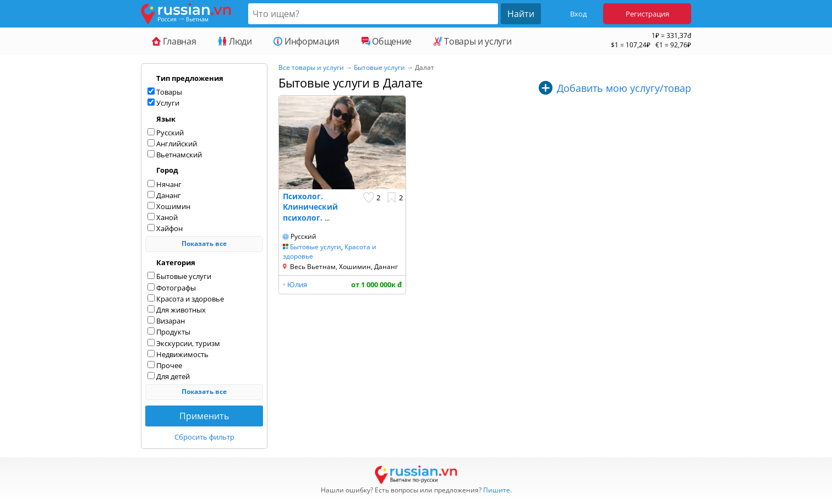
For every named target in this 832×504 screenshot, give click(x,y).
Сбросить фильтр (204, 437)
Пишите (497, 490)
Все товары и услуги (311, 67)
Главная (174, 41)
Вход (578, 14)
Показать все (204, 243)
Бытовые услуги (379, 67)
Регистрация (647, 14)
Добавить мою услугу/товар (624, 88)
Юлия (297, 284)
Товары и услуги (472, 41)
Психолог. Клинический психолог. (310, 207)
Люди (235, 41)
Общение (387, 41)
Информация (306, 41)
